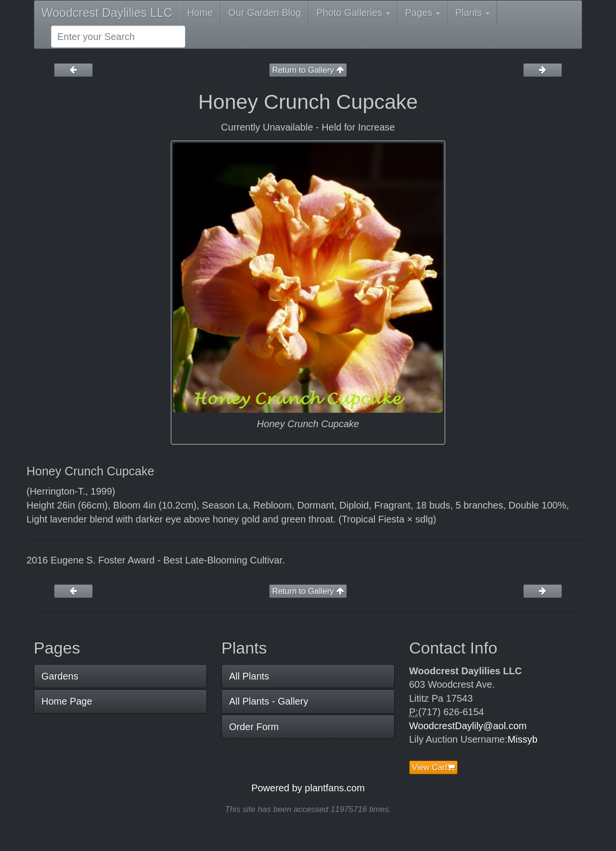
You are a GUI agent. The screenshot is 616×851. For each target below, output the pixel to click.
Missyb (523, 739)
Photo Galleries (353, 13)
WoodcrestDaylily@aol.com (468, 726)
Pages (423, 13)
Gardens (60, 676)
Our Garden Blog (264, 13)
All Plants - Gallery (269, 701)
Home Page (67, 701)
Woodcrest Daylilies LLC (107, 13)
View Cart (433, 767)
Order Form (254, 727)
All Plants (249, 676)
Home (200, 13)
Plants (472, 13)
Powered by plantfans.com (308, 788)
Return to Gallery (308, 70)
